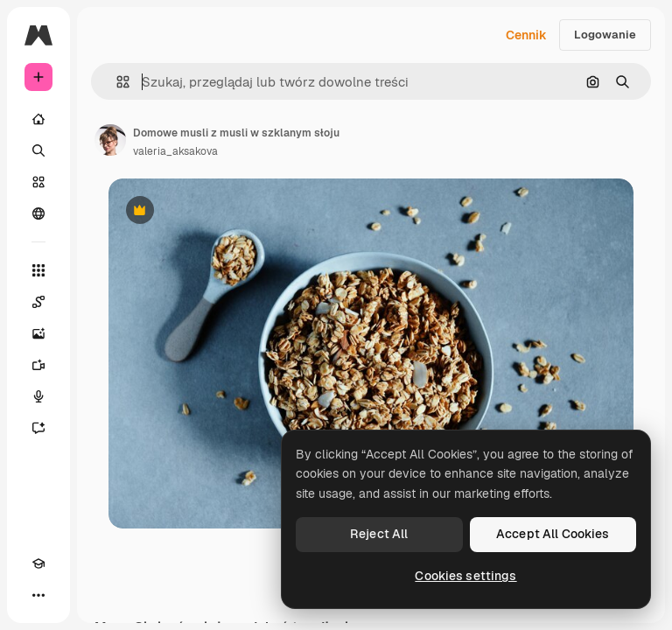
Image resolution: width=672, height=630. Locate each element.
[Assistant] (38, 428)
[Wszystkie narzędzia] (38, 270)
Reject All (379, 534)
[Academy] (38, 563)
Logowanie (605, 35)
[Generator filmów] (38, 365)
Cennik (526, 35)
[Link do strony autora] (110, 140)
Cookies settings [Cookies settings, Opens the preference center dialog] (465, 576)
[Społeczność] (38, 213)
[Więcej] (38, 595)
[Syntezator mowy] (38, 396)
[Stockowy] (38, 182)
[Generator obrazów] (38, 333)
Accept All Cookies (553, 534)
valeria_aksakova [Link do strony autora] (175, 151)
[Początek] (38, 119)
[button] (116, 82)
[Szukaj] (38, 150)
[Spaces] (38, 302)
